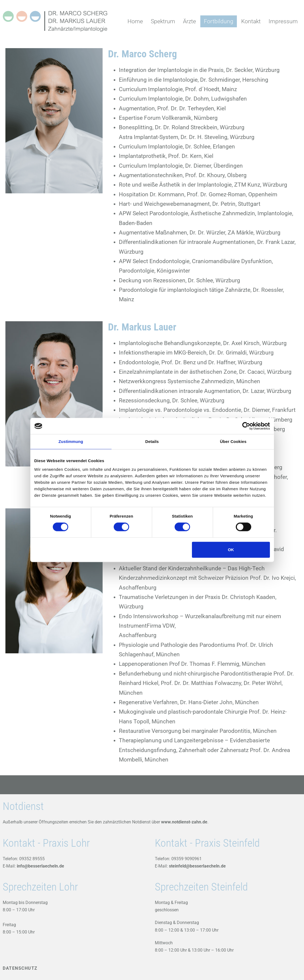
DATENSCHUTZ (20, 968)
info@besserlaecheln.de (40, 866)
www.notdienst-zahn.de (184, 822)
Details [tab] (152, 441)
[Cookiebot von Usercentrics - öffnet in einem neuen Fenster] (246, 426)
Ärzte (189, 21)
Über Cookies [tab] (233, 441)
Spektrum (163, 21)
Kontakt (251, 21)
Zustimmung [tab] (71, 441)
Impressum (283, 21)
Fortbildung (219, 21)
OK (231, 550)
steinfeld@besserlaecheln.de (197, 866)
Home (135, 21)
